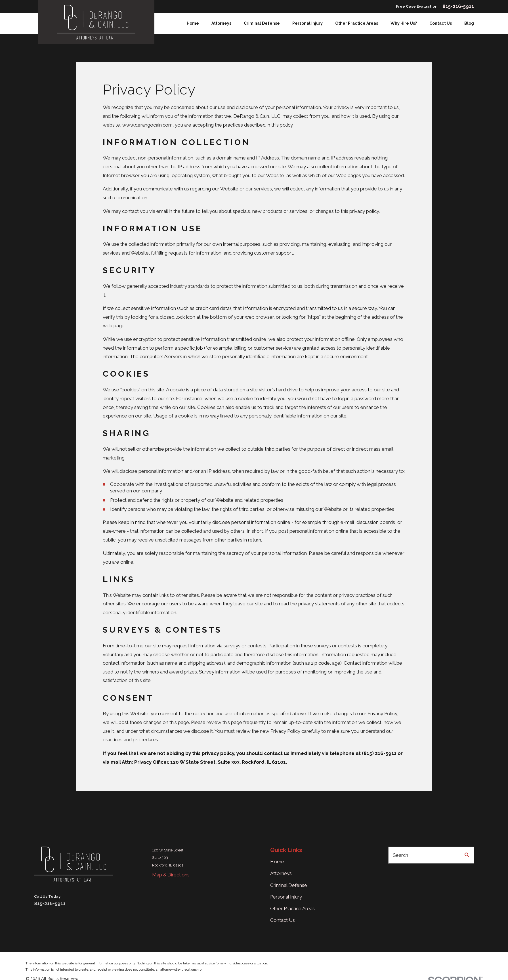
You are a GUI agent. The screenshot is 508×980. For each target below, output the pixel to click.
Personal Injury (286, 897)
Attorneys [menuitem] (221, 23)
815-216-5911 (458, 6)
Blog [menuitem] (469, 23)
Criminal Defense (289, 885)
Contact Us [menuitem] (441, 23)
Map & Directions (171, 875)
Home (277, 862)
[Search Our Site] (467, 855)
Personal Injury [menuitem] (307, 23)
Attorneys (281, 873)
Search (400, 855)
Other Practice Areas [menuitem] (357, 23)
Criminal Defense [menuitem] (262, 23)
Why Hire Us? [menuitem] (404, 23)
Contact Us (283, 920)
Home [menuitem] (193, 23)
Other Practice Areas (292, 908)
